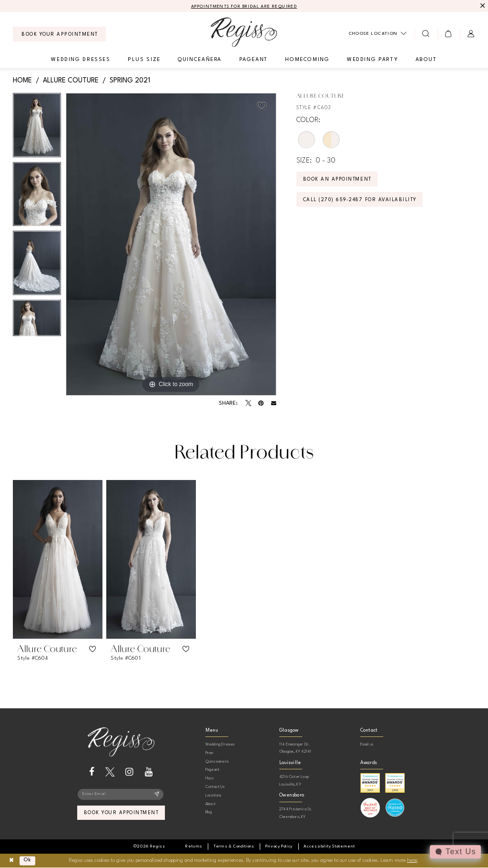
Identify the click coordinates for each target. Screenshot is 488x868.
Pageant (212, 770)
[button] (449, 34)
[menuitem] (59, 34)
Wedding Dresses (220, 744)
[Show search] (426, 34)
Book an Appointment (338, 180)
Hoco (210, 778)
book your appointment (121, 814)
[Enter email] (121, 795)
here (412, 861)
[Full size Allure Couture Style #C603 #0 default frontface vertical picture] (171, 245)
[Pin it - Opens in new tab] (261, 403)
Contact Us (215, 787)
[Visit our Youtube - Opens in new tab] (149, 772)
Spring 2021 (130, 81)
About (210, 804)
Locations (213, 795)
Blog (209, 812)
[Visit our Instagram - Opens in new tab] (129, 772)
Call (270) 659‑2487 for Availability (361, 200)
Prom (209, 753)
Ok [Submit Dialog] (28, 861)
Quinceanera (217, 761)
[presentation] (58, 559)
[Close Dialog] (11, 861)
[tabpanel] (37, 128)
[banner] (244, 32)
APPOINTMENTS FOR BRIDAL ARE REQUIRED (244, 6)
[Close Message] (482, 6)
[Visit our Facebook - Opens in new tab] (92, 772)
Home (22, 81)
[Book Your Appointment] (59, 34)
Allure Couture (71, 81)
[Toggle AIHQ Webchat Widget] (455, 852)
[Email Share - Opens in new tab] (274, 403)
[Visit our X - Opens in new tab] (110, 772)
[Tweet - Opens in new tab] (248, 403)
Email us (367, 744)
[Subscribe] (157, 795)
